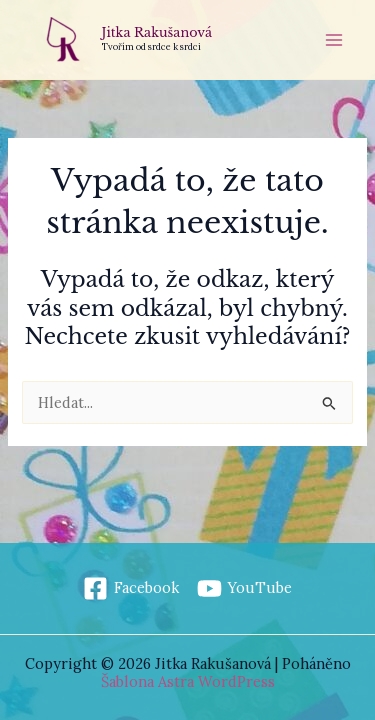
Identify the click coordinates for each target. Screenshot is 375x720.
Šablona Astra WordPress (188, 681)
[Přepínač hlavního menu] (334, 40)
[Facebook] (131, 588)
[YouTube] (244, 588)
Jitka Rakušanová (157, 32)
